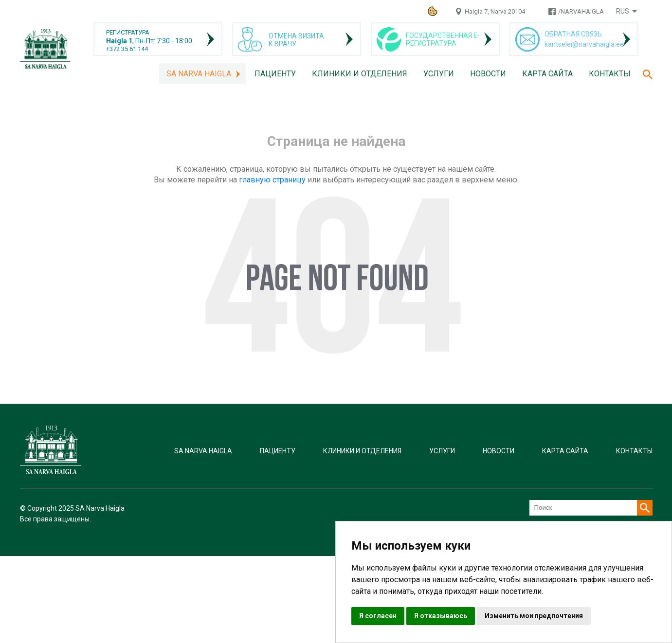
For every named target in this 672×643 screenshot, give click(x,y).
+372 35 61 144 (127, 49)
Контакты (610, 74)
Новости (488, 74)
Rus (623, 11)
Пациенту (275, 74)
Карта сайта (547, 74)
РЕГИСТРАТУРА (128, 32)
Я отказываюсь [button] (441, 616)
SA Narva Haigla (199, 74)
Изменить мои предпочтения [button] (534, 616)
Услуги (439, 74)
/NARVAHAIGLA (581, 11)
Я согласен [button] (378, 616)
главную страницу (272, 180)
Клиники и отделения (360, 74)
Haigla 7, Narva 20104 (495, 11)
